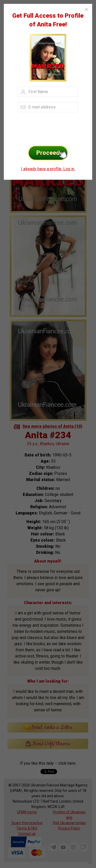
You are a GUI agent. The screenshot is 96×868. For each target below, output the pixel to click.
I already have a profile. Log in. (48, 169)
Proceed (52, 153)
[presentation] (43, 127)
